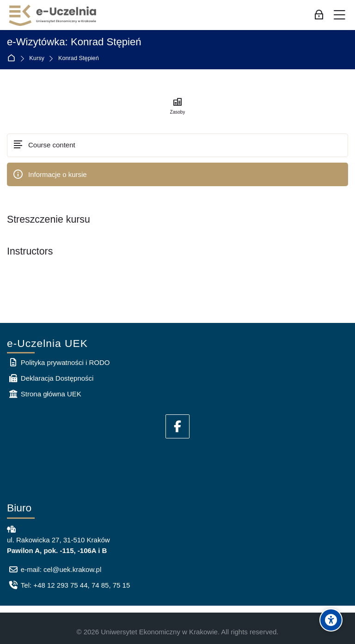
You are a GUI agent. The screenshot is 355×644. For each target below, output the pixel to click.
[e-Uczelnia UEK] (53, 15)
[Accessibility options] (331, 620)
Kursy (37, 58)
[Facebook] (177, 426)
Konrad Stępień (79, 58)
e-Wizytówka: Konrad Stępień (74, 42)
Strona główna (13, 58)
